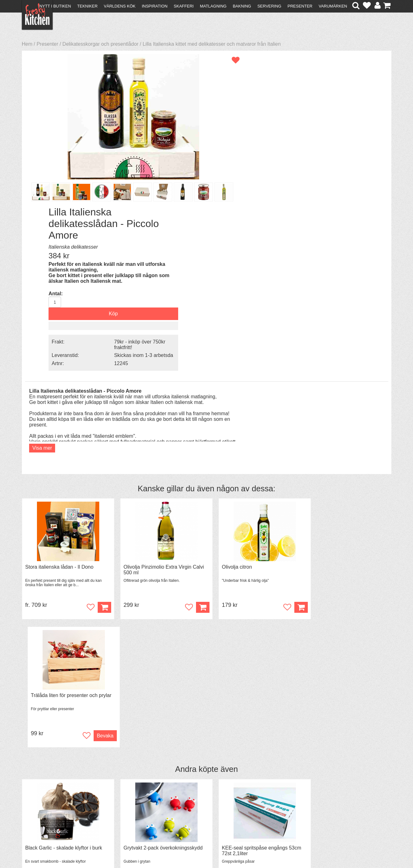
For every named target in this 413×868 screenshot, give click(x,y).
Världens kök (120, 6)
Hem (27, 44)
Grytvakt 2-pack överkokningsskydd (159, 558)
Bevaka (376, 445)
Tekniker (88, 6)
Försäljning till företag (49, 805)
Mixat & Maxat (130, 800)
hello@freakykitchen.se (183, 847)
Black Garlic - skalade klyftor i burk (64, 558)
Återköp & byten (43, 800)
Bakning (242, 6)
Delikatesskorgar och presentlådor (100, 44)
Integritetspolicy (42, 811)
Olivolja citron (228, 405)
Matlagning (213, 6)
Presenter (300, 6)
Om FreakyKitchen (204, 789)
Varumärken (333, 6)
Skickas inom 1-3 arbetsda (338, 204)
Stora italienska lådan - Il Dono (59, 405)
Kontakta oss (40, 788)
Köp (99, 445)
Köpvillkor (36, 794)
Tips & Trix (126, 794)
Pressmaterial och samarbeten (218, 795)
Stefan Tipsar (129, 805)
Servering (269, 6)
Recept (122, 788)
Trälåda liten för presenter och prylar (347, 405)
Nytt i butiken (55, 6)
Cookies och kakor (204, 801)
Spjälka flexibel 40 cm (331, 558)
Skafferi (184, 6)
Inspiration (155, 6)
